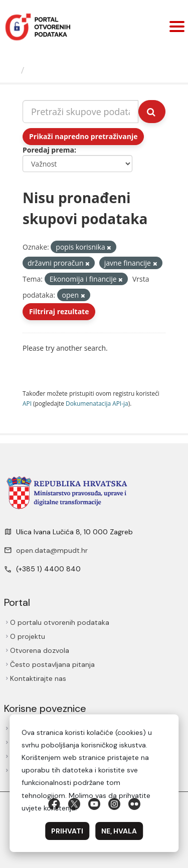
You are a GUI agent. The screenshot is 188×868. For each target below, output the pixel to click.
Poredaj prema (48, 150)
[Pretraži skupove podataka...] (80, 112)
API (27, 403)
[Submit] (152, 112)
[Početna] (12, 70)
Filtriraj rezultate (59, 311)
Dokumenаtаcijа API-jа (97, 403)
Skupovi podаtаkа (69, 70)
